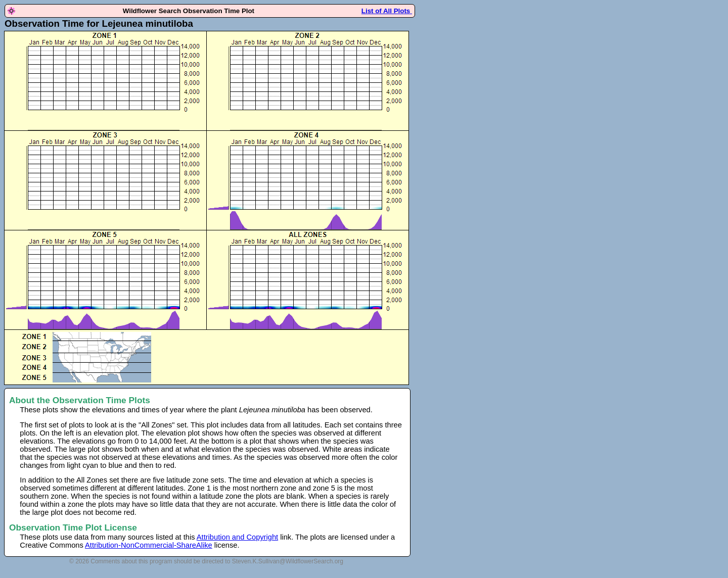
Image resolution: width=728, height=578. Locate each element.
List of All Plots (387, 11)
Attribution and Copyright (237, 537)
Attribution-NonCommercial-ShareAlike (149, 545)
